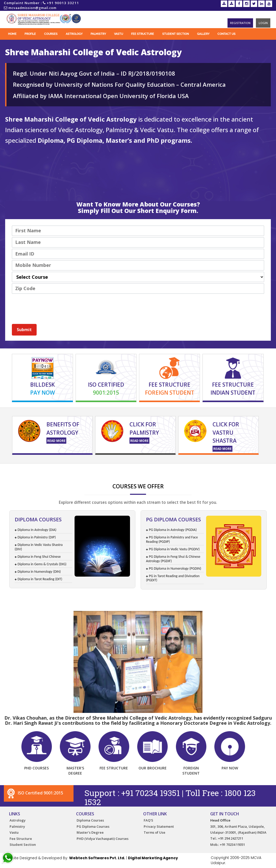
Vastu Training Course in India (207, 466)
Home (12, 34)
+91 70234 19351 (151, 793)
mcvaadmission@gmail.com (33, 8)
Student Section (176, 34)
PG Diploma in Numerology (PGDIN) (175, 568)
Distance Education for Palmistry (185, 465)
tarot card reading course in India (59, 467)
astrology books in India (172, 467)
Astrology (74, 34)
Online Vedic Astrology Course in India (17, 466)
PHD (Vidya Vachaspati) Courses (103, 839)
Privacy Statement (159, 826)
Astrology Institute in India (167, 467)
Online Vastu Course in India (178, 466)
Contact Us (226, 34)
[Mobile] (138, 265)
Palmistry (98, 34)
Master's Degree (90, 832)
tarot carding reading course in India (16, 467)
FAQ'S (148, 820)
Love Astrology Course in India (83, 467)
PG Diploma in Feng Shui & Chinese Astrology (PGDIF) (173, 559)
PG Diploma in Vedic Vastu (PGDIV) (174, 549)
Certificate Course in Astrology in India (237, 466)
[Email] (138, 254)
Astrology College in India (128, 466)
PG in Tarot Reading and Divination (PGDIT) (173, 578)
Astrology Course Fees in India (123, 467)
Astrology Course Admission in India (94, 465)
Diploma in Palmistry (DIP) (37, 537)
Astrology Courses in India (189, 466)
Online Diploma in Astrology (233, 466)
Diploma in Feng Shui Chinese (39, 557)
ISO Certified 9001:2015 (35, 793)
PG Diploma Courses (93, 826)
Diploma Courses (90, 820)
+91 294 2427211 (231, 839)
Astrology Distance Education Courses (85, 465)
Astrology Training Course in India (35, 466)
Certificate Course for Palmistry (98, 465)
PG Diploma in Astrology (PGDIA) (173, 530)
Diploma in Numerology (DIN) (39, 572)
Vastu (119, 34)
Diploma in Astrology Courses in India (123, 466)
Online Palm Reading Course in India (146, 466)
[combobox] (138, 277)
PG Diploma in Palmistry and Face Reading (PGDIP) (172, 539)
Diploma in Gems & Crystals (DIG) (42, 564)
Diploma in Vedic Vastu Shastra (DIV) (39, 547)
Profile (30, 34)
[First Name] (138, 231)
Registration (241, 23)
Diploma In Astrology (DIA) (37, 530)
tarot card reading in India (43, 467)
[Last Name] (138, 242)
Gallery (203, 34)
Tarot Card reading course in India (121, 468)
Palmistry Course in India (108, 466)
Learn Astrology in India (43, 466)
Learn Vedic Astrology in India (210, 466)
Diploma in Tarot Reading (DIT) (40, 579)
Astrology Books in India (89, 466)
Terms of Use (155, 832)
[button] (24, 330)
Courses (51, 34)
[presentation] (51, 307)
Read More (56, 441)
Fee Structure (143, 34)
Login (263, 23)
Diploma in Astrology (220, 466)
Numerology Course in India (49, 466)
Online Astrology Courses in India (266, 465)
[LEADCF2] (138, 289)
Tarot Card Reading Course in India (72, 466)
